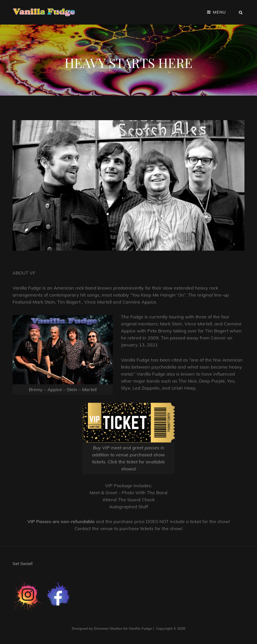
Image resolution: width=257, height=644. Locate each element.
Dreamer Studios (108, 628)
